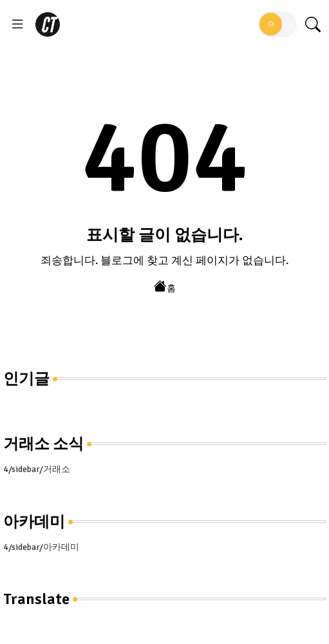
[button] (277, 24)
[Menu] (17, 24)
